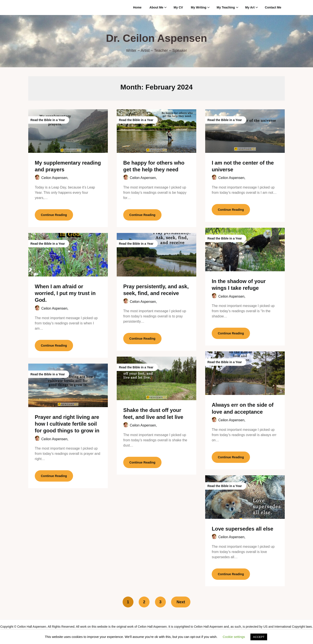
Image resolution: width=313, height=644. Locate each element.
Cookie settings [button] (234, 637)
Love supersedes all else (242, 529)
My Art (250, 7)
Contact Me (273, 7)
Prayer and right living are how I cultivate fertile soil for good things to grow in (67, 424)
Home (137, 7)
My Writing (199, 7)
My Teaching (226, 7)
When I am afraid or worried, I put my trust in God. (65, 293)
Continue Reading (54, 215)
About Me (156, 7)
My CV (178, 7)
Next (181, 602)
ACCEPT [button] (259, 637)
